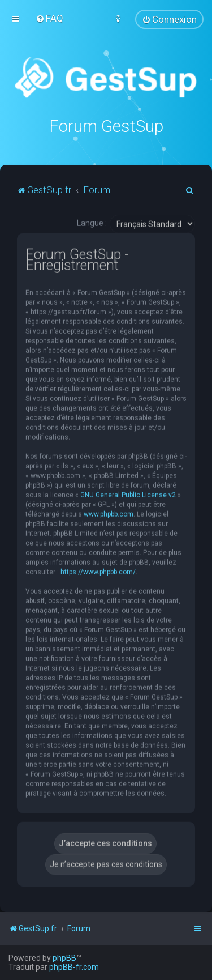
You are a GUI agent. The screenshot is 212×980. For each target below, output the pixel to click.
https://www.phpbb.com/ (98, 571)
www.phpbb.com (109, 513)
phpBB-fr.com (74, 967)
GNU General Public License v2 (128, 494)
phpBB (64, 958)
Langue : (92, 222)
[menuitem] (49, 18)
